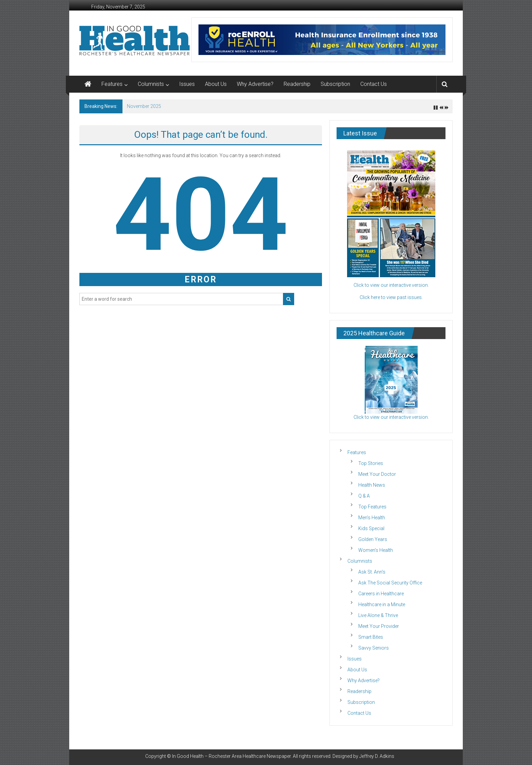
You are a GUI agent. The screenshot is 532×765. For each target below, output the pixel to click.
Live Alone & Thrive (378, 615)
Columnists (151, 84)
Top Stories (371, 463)
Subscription (335, 84)
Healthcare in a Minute (382, 604)
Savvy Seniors (374, 648)
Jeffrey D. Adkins (377, 756)
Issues (187, 84)
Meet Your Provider (379, 626)
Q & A (364, 496)
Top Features (372, 507)
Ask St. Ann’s (372, 572)
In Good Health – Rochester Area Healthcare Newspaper (231, 756)
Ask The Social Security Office (390, 583)
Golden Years (373, 539)
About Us (216, 84)
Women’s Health (376, 550)
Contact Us (374, 84)
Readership (297, 84)
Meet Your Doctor (377, 474)
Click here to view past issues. (391, 297)
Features (112, 84)
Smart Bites (371, 637)
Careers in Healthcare (381, 594)
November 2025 (144, 106)
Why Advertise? (255, 84)
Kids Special (371, 528)
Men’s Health (372, 518)
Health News (372, 485)
